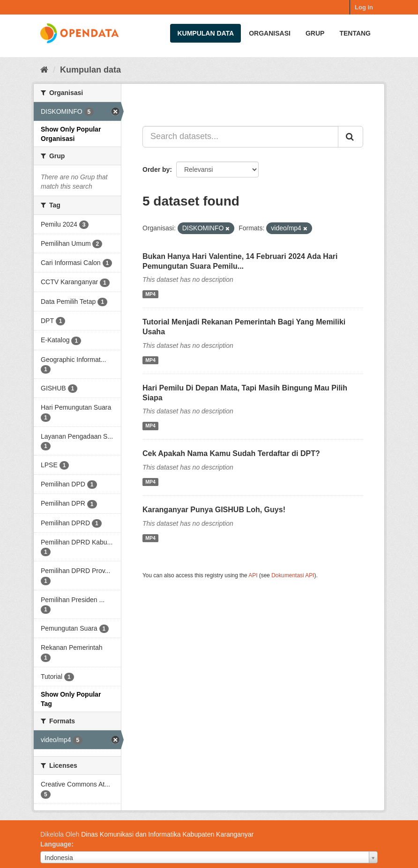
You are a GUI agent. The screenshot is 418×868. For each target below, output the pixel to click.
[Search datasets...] (240, 137)
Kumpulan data (205, 33)
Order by (156, 169)
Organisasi (270, 33)
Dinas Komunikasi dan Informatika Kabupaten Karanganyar (167, 834)
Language (56, 844)
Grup (315, 33)
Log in (364, 7)
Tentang (355, 33)
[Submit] (351, 137)
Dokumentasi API (293, 575)
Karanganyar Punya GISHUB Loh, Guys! (214, 510)
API (253, 575)
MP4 (150, 294)
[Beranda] (44, 70)
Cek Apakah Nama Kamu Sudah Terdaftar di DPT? (231, 453)
